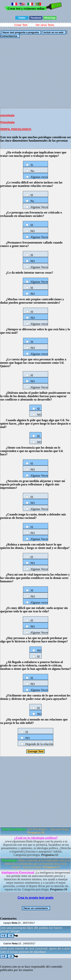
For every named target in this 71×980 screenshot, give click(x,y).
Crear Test (21, 25)
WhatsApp (50, 18)
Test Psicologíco (14, 829)
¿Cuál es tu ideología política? (36, 838)
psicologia (7, 115)
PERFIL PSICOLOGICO (16, 129)
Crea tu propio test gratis (35, 898)
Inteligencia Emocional (18, 872)
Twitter (22, 18)
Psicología (7, 122)
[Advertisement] (35, 73)
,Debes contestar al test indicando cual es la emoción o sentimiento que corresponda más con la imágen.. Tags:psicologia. (36, 864)
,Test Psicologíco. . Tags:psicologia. (36, 831)
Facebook (36, 18)
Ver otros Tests (45, 25)
